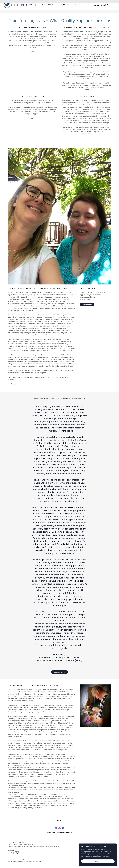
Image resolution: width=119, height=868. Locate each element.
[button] (75, 8)
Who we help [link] (64, 8)
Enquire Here (87, 304)
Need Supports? (59, 672)
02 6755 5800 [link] (101, 8)
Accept (98, 861)
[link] (20, 8)
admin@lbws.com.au (19, 854)
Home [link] (43, 8)
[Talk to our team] (59, 2)
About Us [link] (52, 8)
